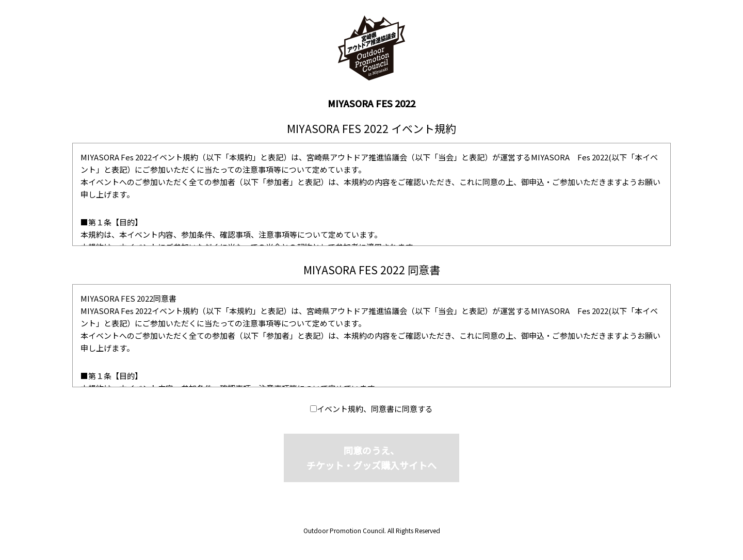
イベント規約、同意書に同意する (375, 409)
